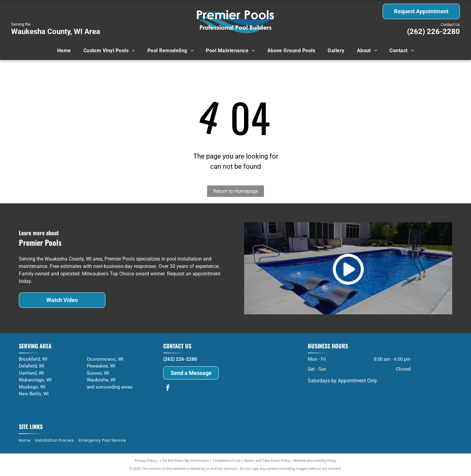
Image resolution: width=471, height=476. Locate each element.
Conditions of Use (227, 460)
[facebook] (168, 389)
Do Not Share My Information (186, 460)
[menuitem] (64, 51)
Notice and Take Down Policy (267, 460)
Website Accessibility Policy (315, 460)
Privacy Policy (145, 460)
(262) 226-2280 (433, 32)
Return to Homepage (236, 191)
